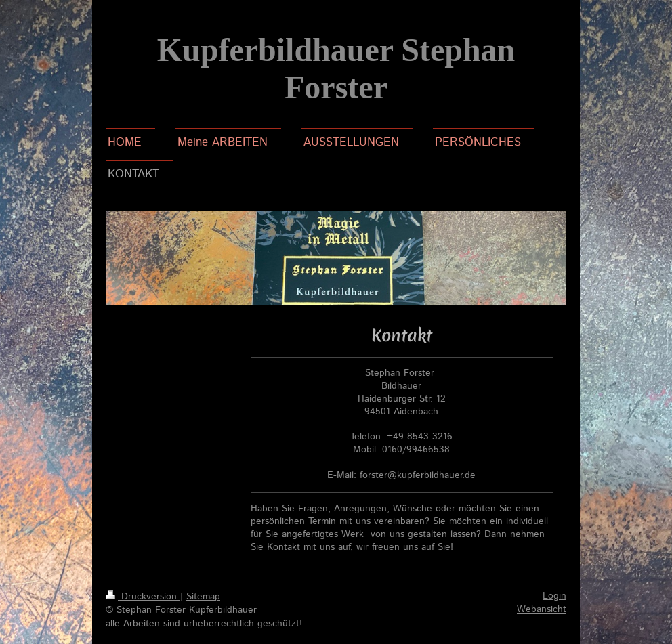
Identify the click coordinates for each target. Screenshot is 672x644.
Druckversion (143, 597)
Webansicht (542, 609)
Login (554, 596)
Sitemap (203, 597)
